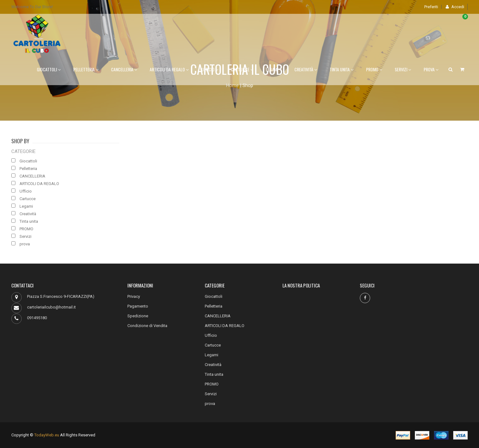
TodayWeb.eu (47, 435)
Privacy (134, 296)
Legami (274, 69)
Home (232, 85)
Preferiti (431, 7)
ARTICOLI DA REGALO (169, 69)
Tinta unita (342, 69)
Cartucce (242, 69)
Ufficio (210, 69)
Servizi (403, 69)
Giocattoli (49, 69)
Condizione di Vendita (147, 326)
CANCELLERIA (124, 69)
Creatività (306, 69)
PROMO (374, 69)
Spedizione (138, 316)
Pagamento (138, 306)
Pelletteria (86, 69)
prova (431, 69)
